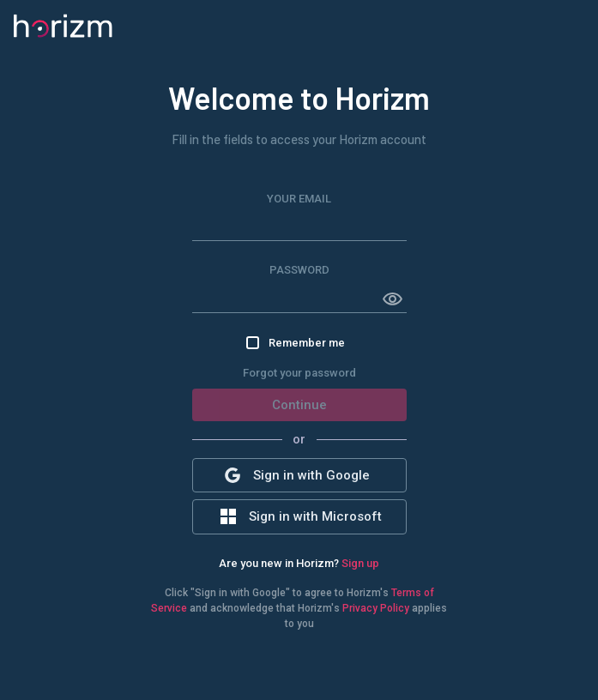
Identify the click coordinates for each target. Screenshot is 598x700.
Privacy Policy (376, 608)
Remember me (296, 343)
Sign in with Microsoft (301, 516)
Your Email (299, 199)
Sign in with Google (297, 475)
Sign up (360, 563)
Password (299, 270)
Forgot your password (299, 373)
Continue (299, 405)
